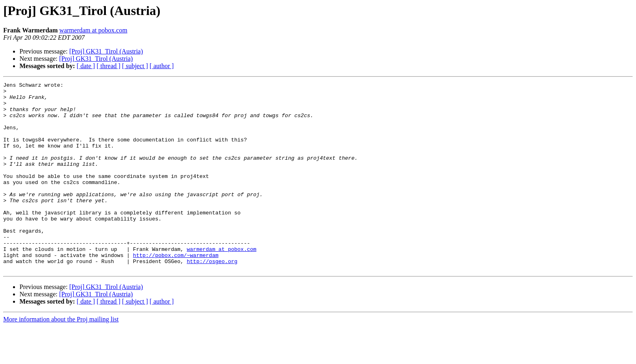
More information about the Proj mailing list (61, 357)
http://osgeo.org (212, 298)
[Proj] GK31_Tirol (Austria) (106, 51)
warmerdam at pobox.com (93, 30)
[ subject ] (135, 66)
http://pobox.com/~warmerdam (176, 290)
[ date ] (86, 66)
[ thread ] (109, 66)
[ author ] (162, 66)
